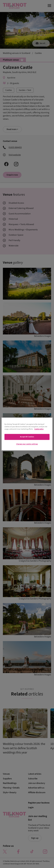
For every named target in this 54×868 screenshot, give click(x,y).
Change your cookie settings (27, 444)
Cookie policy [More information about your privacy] (39, 429)
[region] (27, 434)
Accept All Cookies (27, 437)
